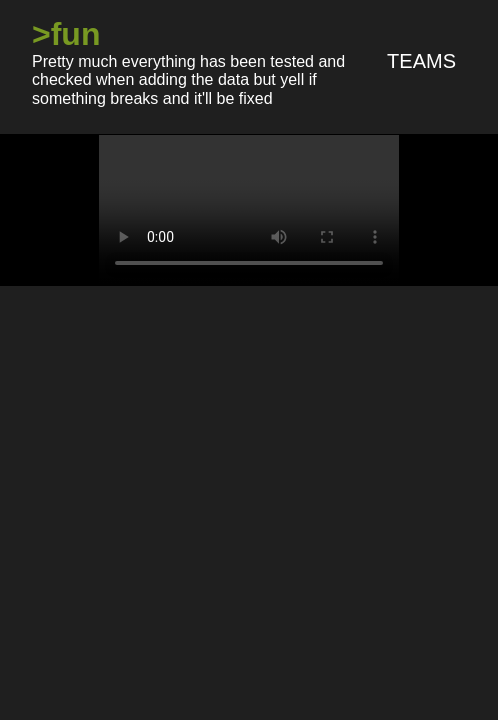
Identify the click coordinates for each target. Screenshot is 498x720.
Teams (421, 61)
